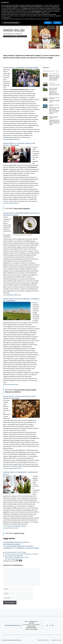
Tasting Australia (11, 556)
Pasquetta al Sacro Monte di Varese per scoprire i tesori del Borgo (54, 122)
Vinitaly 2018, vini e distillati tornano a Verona (17, 557)
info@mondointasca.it (13, 625)
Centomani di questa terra (12, 554)
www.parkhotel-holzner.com (12, 295)
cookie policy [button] (56, 7)
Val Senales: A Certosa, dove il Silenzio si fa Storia (54, 93)
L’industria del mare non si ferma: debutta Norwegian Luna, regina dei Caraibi (54, 111)
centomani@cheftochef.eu (12, 139)
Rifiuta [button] (48, 23)
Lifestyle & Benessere (10, 36)
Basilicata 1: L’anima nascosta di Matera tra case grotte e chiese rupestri (54, 78)
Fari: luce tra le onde (54, 85)
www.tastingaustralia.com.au (12, 468)
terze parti (26, 8)
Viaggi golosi (20, 556)
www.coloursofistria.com (11, 384)
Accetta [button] (57, 23)
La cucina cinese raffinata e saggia (18, 546)
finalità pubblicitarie (37, 11)
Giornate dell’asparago (25, 554)
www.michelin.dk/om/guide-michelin (15, 526)
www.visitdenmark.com (10, 528)
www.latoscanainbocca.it (11, 203)
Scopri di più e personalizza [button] (11, 23)
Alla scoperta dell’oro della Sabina (14, 559)
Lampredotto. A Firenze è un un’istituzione (21, 548)
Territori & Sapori (22, 36)
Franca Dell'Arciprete (8, 34)
